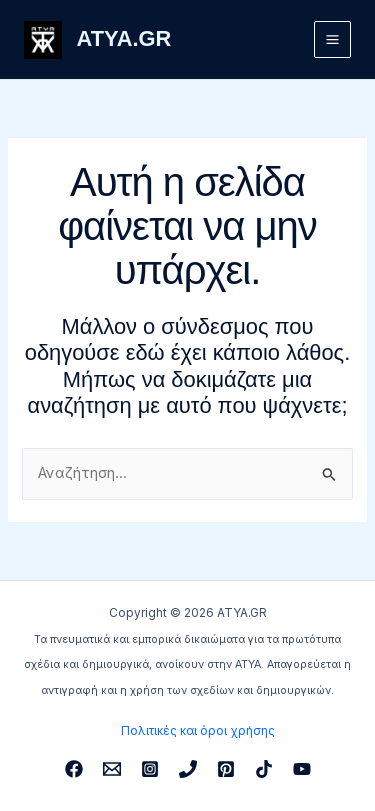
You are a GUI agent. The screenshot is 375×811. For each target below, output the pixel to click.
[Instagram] (150, 769)
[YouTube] (302, 769)
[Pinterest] (226, 769)
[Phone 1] (188, 769)
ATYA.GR (124, 38)
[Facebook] (74, 769)
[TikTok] (264, 769)
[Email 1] (112, 769)
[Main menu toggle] (332, 39)
